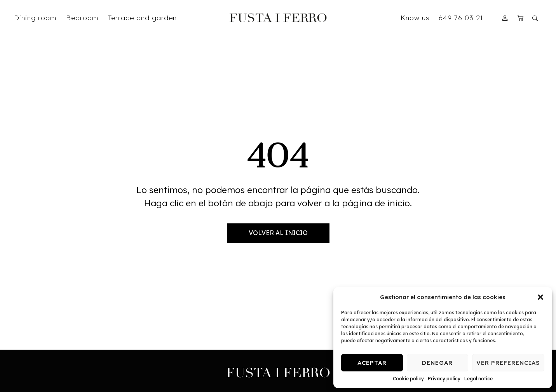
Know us (415, 17)
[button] (540, 297)
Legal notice (478, 379)
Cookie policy (408, 379)
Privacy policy (444, 379)
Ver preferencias (508, 363)
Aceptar (372, 363)
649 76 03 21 (461, 17)
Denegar (437, 363)
